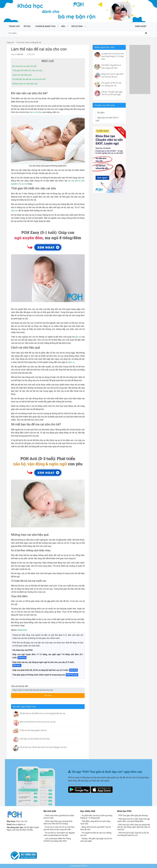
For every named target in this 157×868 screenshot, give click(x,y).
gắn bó (78, 337)
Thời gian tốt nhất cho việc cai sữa (28, 71)
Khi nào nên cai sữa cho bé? (25, 66)
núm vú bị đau (36, 112)
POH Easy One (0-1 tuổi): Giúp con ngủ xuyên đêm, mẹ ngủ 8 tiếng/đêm (133, 820)
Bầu (63, 26)
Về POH (27, 26)
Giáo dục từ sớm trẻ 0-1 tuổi (107, 119)
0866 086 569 (22, 821)
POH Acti (17, 665)
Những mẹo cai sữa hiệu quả (25, 84)
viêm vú (71, 362)
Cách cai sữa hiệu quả (22, 75)
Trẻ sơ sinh (77, 26)
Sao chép (57, 695)
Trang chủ (14, 26)
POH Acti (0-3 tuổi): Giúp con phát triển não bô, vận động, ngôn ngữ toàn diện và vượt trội (134, 827)
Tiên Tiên (20, 54)
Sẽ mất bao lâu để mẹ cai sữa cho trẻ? (29, 79)
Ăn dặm (100, 113)
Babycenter (22, 630)
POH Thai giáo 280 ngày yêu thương (132, 815)
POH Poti (73, 670)
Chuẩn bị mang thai (45, 26)
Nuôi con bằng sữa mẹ (33, 42)
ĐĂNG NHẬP (141, 26)
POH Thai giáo (72, 675)
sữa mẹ (14, 211)
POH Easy (22, 658)
